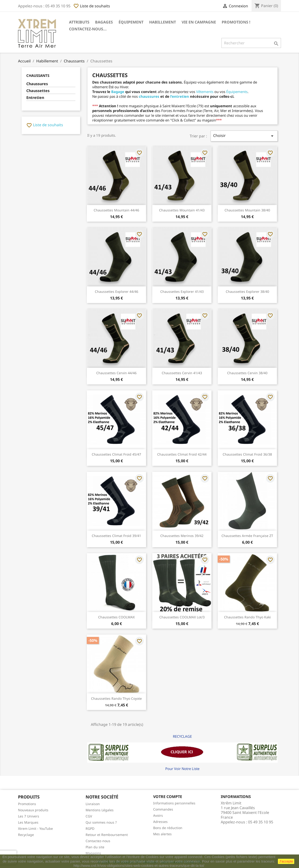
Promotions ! (236, 22)
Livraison (93, 804)
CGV (89, 816)
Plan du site (95, 847)
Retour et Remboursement (107, 835)
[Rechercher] (251, 43)
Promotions (27, 804)
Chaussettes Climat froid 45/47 (116, 454)
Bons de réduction (168, 828)
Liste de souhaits (92, 6)
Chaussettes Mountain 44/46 (116, 210)
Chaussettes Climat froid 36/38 (247, 454)
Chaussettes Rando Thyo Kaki (247, 617)
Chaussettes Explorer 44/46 (117, 292)
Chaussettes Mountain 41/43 (182, 210)
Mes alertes (162, 834)
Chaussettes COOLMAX (116, 617)
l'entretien (180, 96)
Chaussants (38, 75)
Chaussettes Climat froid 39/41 (116, 536)
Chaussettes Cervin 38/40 (247, 373)
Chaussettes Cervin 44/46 (116, 373)
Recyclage (26, 835)
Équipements (237, 92)
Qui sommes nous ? (101, 822)
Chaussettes (38, 91)
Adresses (160, 822)
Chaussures (37, 84)
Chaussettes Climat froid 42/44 (182, 454)
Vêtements (205, 92)
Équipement (131, 22)
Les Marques (28, 822)
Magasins (93, 853)
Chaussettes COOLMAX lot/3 (182, 617)
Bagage (118, 92)
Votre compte (168, 797)
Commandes (163, 809)
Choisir (244, 136)
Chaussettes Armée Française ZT (247, 536)
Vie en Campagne (199, 22)
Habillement (163, 22)
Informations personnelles (174, 803)
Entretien (35, 98)
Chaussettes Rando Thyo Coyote (116, 698)
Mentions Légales (100, 810)
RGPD (90, 828)
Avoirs (158, 815)
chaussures (149, 96)
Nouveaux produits (33, 810)
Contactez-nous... (88, 29)
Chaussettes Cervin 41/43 (182, 373)
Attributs (79, 22)
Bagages (104, 22)
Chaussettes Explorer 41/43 (182, 292)
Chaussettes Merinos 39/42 (182, 536)
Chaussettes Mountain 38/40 (247, 210)
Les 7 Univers (29, 816)
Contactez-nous (98, 841)
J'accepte (286, 861)
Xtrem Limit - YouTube (35, 828)
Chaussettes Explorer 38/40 (247, 292)
